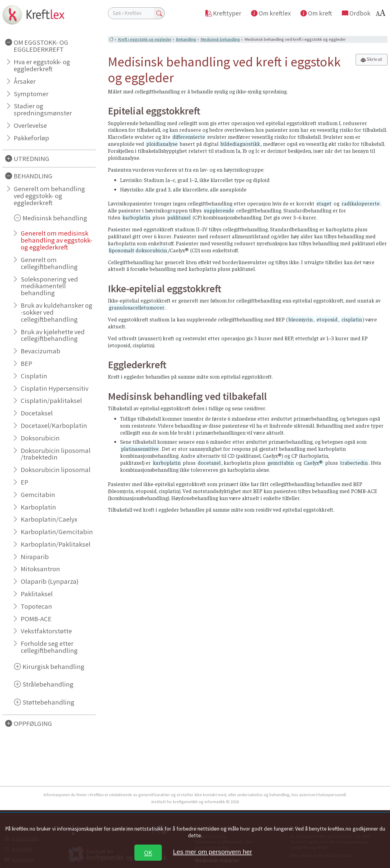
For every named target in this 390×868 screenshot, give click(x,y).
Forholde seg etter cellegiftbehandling (49, 647)
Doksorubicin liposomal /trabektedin (56, 454)
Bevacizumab (41, 351)
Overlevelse (30, 125)
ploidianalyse (162, 144)
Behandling (186, 39)
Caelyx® (313, 463)
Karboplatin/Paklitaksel (56, 544)
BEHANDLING (33, 176)
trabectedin (354, 463)
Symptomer (31, 94)
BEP (27, 363)
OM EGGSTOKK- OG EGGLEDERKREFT (41, 46)
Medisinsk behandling (55, 218)
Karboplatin (38, 507)
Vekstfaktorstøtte (46, 631)
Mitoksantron (40, 569)
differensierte (189, 137)
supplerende (219, 210)
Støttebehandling (48, 702)
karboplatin (136, 217)
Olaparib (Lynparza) (50, 581)
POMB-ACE (36, 619)
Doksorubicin (40, 438)
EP (25, 482)
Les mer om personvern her (213, 852)
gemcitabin (281, 463)
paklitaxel (179, 217)
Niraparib (35, 557)
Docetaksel (37, 413)
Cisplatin (34, 376)
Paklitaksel (37, 594)
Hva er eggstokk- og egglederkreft (42, 65)
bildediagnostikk (240, 144)
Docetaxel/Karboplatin (54, 425)
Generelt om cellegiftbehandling (49, 263)
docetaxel (209, 463)
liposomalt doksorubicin (138, 250)
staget (324, 203)
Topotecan (36, 606)
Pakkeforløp (31, 138)
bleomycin (301, 319)
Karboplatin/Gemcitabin (57, 532)
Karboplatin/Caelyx (49, 519)
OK (148, 853)
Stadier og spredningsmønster (43, 109)
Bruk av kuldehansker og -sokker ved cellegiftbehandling (57, 312)
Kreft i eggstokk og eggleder (145, 39)
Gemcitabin (38, 495)
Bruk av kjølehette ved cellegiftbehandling (53, 335)
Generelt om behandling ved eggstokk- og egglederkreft (49, 196)
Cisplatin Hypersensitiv (55, 388)
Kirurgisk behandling (53, 667)
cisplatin (352, 319)
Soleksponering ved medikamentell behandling (49, 286)
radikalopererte (361, 203)
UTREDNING (32, 159)
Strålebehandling (48, 684)
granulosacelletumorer (137, 307)
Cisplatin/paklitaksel (51, 401)
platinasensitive (140, 449)
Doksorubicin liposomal (56, 470)
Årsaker (25, 81)
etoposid (327, 319)
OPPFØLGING (33, 723)
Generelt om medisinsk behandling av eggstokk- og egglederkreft (57, 240)
